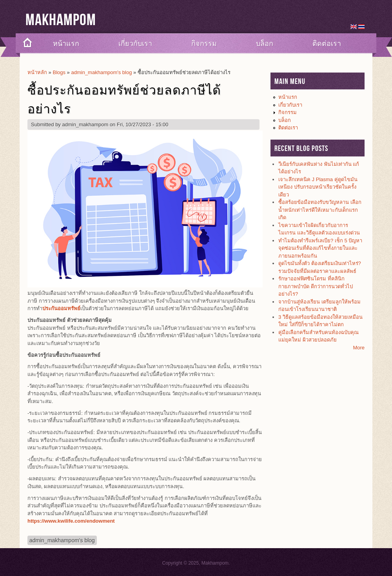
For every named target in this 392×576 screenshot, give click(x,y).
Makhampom (61, 20)
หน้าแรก (66, 44)
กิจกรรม (204, 44)
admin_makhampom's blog (101, 72)
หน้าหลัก (37, 72)
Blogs (59, 72)
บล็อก (265, 44)
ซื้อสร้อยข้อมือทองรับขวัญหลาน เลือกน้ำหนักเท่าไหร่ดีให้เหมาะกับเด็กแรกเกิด (320, 210)
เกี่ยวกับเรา (135, 44)
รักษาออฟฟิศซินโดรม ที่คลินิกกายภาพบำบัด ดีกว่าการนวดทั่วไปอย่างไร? (316, 286)
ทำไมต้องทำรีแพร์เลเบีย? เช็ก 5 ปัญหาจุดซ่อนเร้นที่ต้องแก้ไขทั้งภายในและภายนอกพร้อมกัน (320, 248)
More (359, 348)
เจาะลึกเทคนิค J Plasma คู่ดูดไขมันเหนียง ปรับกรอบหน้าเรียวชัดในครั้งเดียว (318, 187)
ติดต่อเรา (327, 44)
